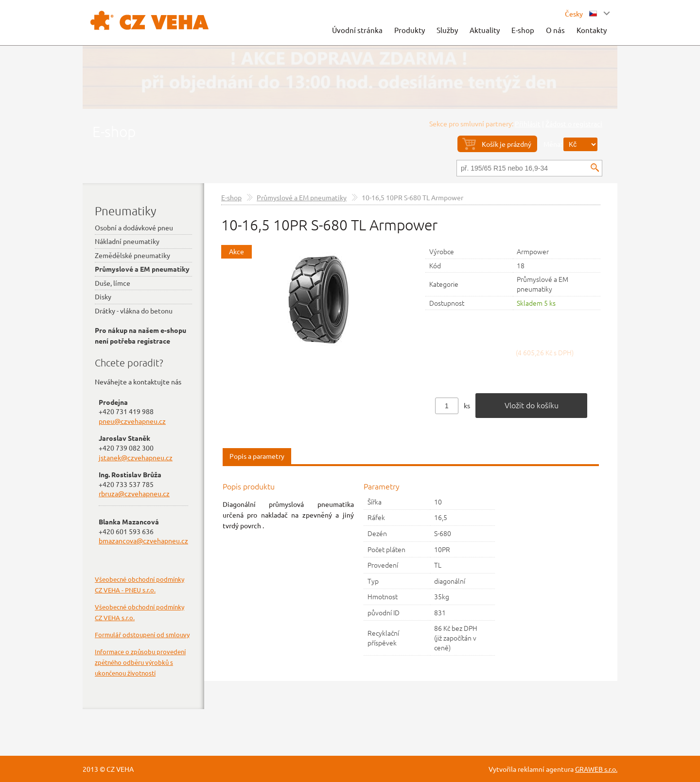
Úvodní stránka (357, 30)
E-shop (523, 30)
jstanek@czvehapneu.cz (136, 457)
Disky (103, 296)
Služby (447, 30)
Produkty (410, 30)
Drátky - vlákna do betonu (134, 311)
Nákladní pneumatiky (127, 241)
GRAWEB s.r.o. (596, 769)
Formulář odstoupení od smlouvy (142, 634)
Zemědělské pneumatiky (132, 255)
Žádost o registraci (574, 123)
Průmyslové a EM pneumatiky (302, 197)
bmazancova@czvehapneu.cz (143, 540)
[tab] (257, 457)
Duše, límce (113, 283)
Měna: (553, 144)
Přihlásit (528, 123)
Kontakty (592, 30)
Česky (581, 14)
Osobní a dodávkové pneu (134, 227)
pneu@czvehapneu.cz (132, 421)
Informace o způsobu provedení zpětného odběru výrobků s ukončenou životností (140, 662)
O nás (555, 30)
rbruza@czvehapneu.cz (134, 493)
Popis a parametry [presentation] (257, 456)
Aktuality (485, 30)
